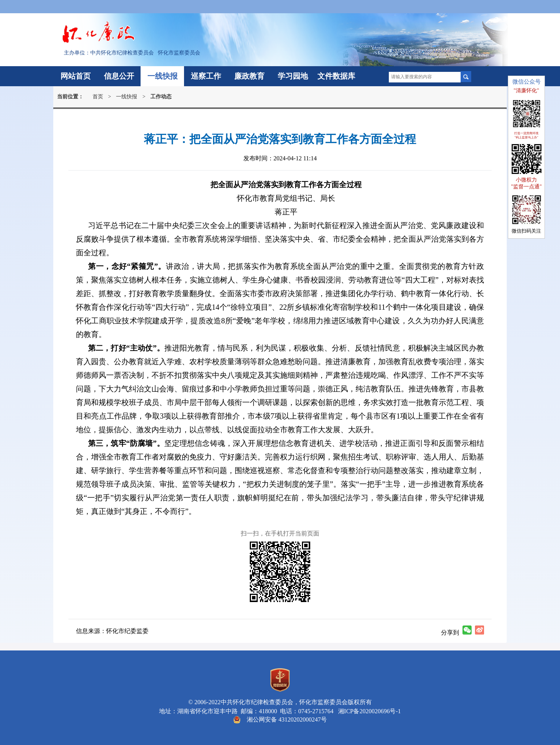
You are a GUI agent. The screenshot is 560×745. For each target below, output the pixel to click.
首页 (98, 97)
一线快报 (162, 76)
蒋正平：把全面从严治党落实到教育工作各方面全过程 (280, 139)
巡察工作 (206, 76)
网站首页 (76, 76)
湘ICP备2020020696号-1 (368, 711)
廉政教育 (249, 76)
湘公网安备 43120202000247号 (287, 719)
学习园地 (293, 76)
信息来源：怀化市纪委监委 (112, 631)
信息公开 (119, 76)
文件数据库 (336, 76)
